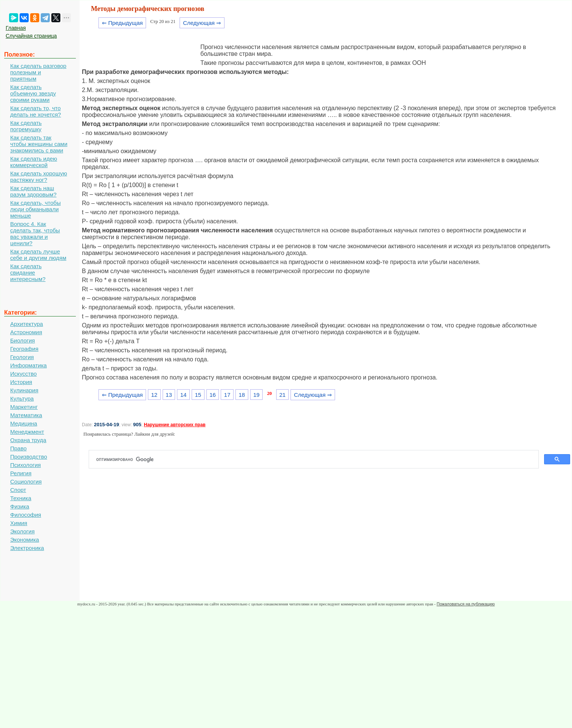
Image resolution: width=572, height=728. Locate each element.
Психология (25, 465)
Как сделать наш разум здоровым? (33, 191)
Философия (26, 515)
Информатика (28, 365)
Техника (21, 498)
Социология (26, 481)
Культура (22, 399)
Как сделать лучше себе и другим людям (38, 255)
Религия (21, 473)
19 (256, 395)
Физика (20, 506)
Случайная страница (31, 36)
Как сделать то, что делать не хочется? (36, 111)
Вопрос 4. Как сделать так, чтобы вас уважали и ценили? (35, 233)
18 (242, 395)
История (21, 382)
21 (282, 395)
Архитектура (27, 324)
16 (213, 395)
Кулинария (24, 390)
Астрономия (26, 332)
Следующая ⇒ (202, 23)
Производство (29, 457)
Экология (22, 531)
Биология (22, 340)
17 (227, 395)
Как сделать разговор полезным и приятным (38, 72)
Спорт (18, 490)
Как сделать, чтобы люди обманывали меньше (35, 209)
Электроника (27, 548)
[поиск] (317, 459)
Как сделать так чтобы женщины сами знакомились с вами (39, 144)
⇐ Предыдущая (122, 23)
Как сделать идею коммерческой (34, 162)
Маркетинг (24, 407)
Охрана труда (28, 440)
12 (154, 395)
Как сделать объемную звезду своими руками (33, 93)
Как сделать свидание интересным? (28, 273)
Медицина (24, 423)
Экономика (25, 540)
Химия (19, 523)
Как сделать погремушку (26, 126)
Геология (22, 357)
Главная (16, 28)
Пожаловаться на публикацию (466, 604)
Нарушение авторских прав (175, 425)
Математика (26, 415)
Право (18, 448)
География (24, 349)
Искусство (23, 374)
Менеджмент (27, 432)
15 (198, 395)
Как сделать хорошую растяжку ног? (39, 177)
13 (169, 395)
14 (184, 395)
